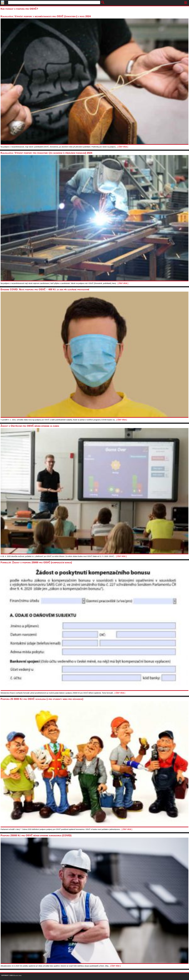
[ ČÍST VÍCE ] (123, 147)
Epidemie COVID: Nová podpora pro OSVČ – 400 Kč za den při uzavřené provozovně (45, 289)
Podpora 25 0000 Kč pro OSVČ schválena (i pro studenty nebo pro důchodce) (42, 699)
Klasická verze (18, 975)
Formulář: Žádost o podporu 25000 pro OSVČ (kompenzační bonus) (36, 562)
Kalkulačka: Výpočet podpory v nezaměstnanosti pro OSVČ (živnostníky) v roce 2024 (46, 16)
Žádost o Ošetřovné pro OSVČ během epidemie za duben (30, 426)
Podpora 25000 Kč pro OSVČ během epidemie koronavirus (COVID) (36, 835)
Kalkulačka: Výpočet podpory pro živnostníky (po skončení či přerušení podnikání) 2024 (46, 153)
